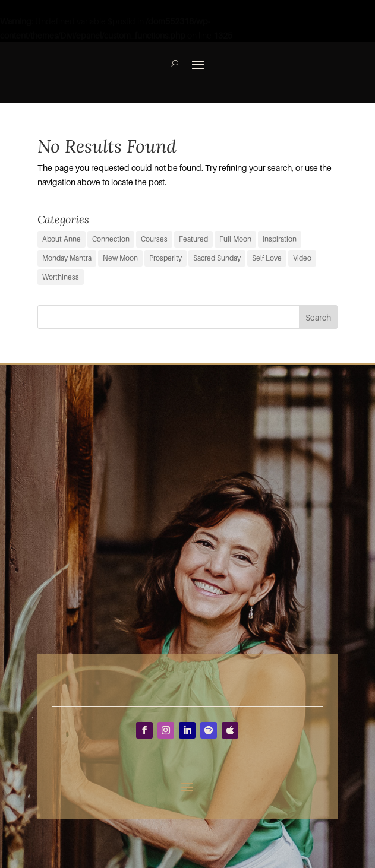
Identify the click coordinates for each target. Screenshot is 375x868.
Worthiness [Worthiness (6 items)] (61, 277)
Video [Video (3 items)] (302, 258)
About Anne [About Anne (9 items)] (62, 239)
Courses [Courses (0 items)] (154, 239)
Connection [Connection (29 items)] (111, 239)
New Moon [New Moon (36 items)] (120, 258)
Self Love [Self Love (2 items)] (267, 258)
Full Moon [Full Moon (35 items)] (235, 239)
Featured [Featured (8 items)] (193, 239)
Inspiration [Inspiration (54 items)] (280, 239)
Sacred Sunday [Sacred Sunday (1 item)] (217, 258)
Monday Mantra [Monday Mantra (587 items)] (67, 258)
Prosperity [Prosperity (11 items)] (166, 258)
